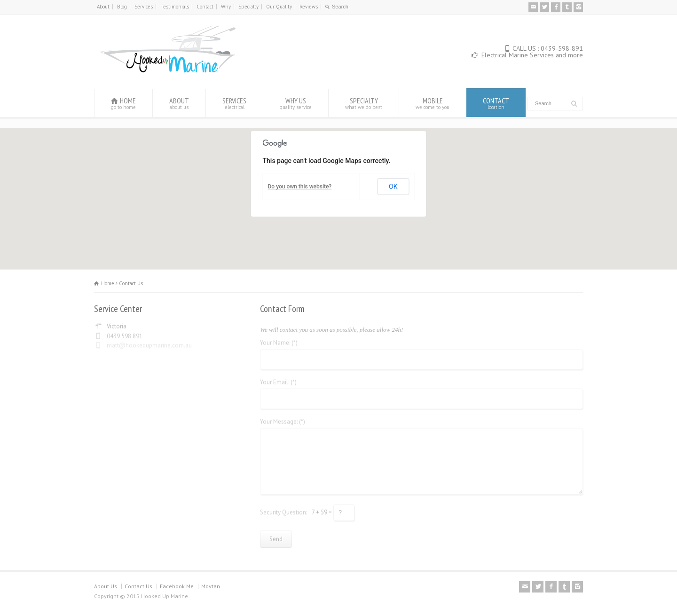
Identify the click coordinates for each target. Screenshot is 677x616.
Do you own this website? (300, 187)
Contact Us (138, 586)
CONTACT (496, 103)
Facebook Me (177, 586)
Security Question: (283, 509)
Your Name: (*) (279, 340)
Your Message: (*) (283, 419)
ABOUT (179, 103)
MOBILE (433, 103)
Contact (205, 7)
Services (144, 7)
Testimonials (175, 7)
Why (226, 7)
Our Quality (279, 7)
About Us (106, 586)
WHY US (296, 103)
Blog (122, 7)
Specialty (248, 7)
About (103, 7)
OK (393, 187)
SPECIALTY (364, 103)
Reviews (309, 7)
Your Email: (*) (278, 379)
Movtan (211, 586)
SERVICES (234, 103)
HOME (123, 103)
